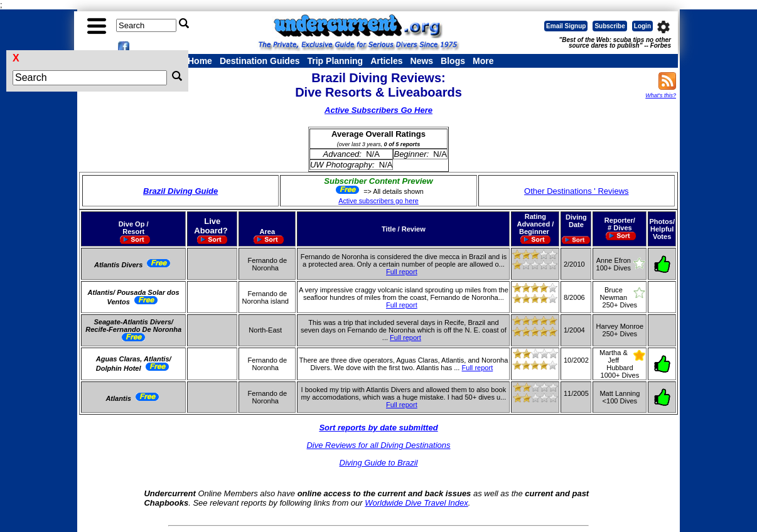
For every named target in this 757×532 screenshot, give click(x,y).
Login (642, 26)
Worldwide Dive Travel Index (416, 503)
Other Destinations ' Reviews (577, 191)
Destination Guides (260, 61)
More (483, 61)
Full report (402, 272)
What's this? (661, 95)
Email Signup (566, 26)
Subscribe (609, 26)
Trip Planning (335, 61)
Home (200, 61)
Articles (386, 61)
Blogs (453, 61)
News (422, 61)
